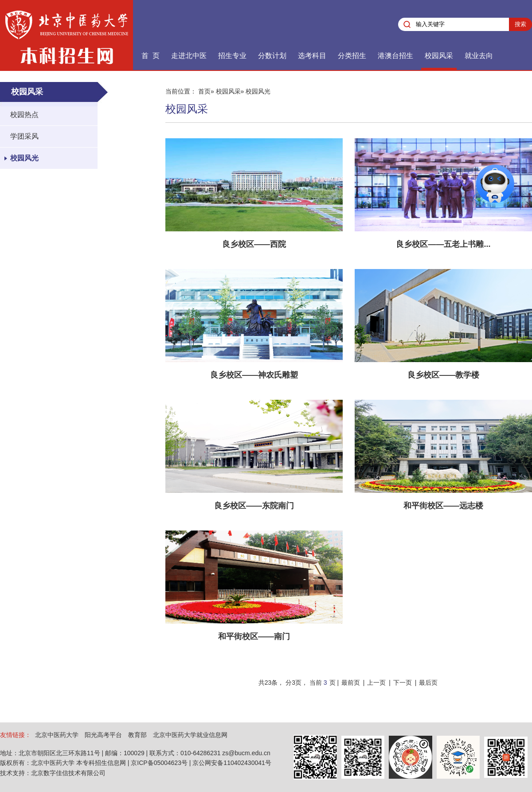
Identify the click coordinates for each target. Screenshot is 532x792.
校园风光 (24, 158)
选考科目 (312, 56)
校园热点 (24, 115)
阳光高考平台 (103, 735)
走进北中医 (189, 56)
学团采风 (24, 136)
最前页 (351, 683)
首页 (204, 91)
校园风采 (439, 56)
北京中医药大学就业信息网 (190, 735)
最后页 (428, 683)
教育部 (137, 735)
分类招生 (352, 56)
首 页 (151, 56)
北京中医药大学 (57, 735)
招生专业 (232, 56)
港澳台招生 (395, 56)
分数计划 (272, 56)
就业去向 (479, 56)
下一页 (403, 683)
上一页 (376, 683)
